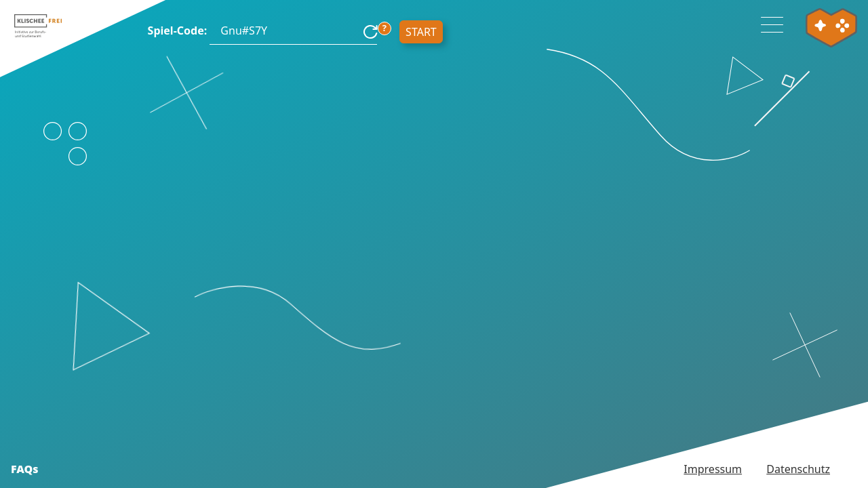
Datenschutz (798, 469)
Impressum (713, 469)
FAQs (25, 469)
